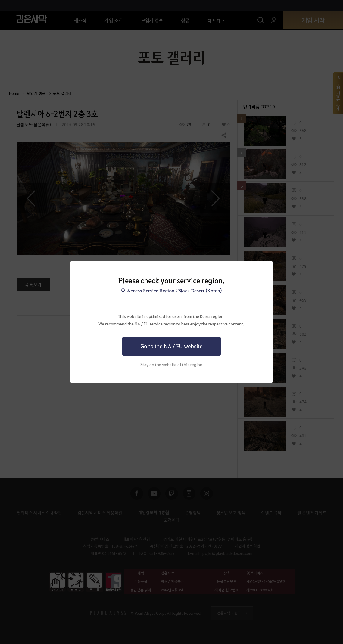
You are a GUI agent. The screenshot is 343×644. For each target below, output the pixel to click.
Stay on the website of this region (171, 364)
